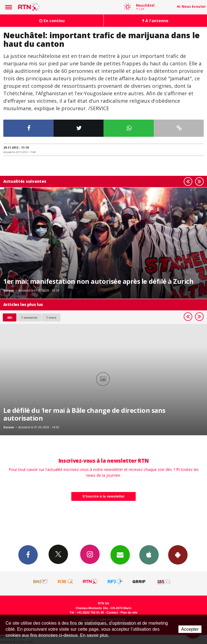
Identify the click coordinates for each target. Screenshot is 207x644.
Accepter (190, 629)
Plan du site (129, 612)
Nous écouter (194, 7)
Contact (112, 612)
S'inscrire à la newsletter (103, 496)
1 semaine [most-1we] (29, 317)
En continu (52, 21)
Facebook (28, 555)
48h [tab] (10, 317)
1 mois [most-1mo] (51, 317)
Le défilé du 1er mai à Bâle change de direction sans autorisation (84, 414)
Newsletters (120, 555)
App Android (178, 555)
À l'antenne (155, 21)
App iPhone (149, 555)
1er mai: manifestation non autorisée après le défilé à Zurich (99, 281)
